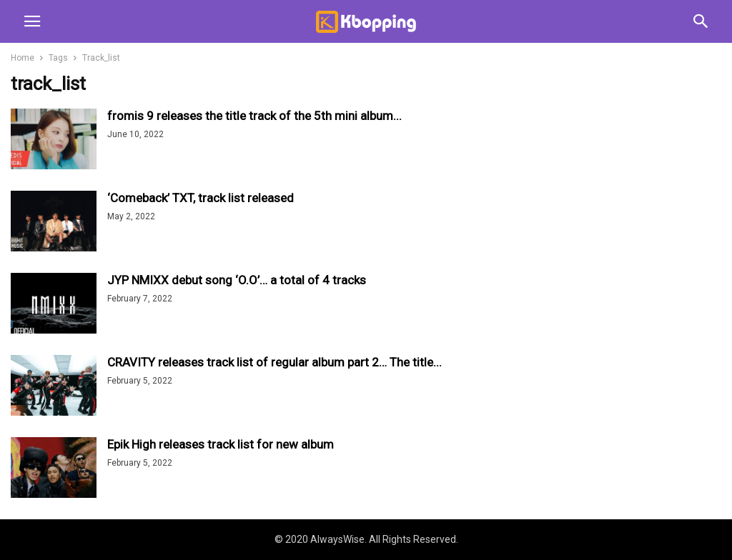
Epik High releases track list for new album (221, 444)
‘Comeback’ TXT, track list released (201, 198)
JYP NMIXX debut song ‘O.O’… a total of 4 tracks (237, 280)
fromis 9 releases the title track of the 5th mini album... (254, 116)
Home (23, 58)
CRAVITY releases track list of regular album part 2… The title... (274, 362)
